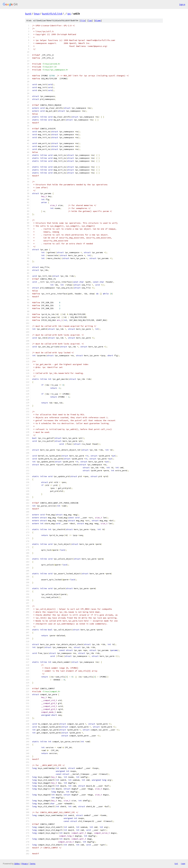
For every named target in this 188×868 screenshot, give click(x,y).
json (183, 864)
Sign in (182, 4)
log (90, 21)
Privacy (25, 864)
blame (98, 21)
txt (176, 864)
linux (37, 14)
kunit (28, 14)
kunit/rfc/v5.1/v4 (52, 14)
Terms (32, 864)
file (83, 21)
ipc (69, 14)
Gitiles (17, 864)
